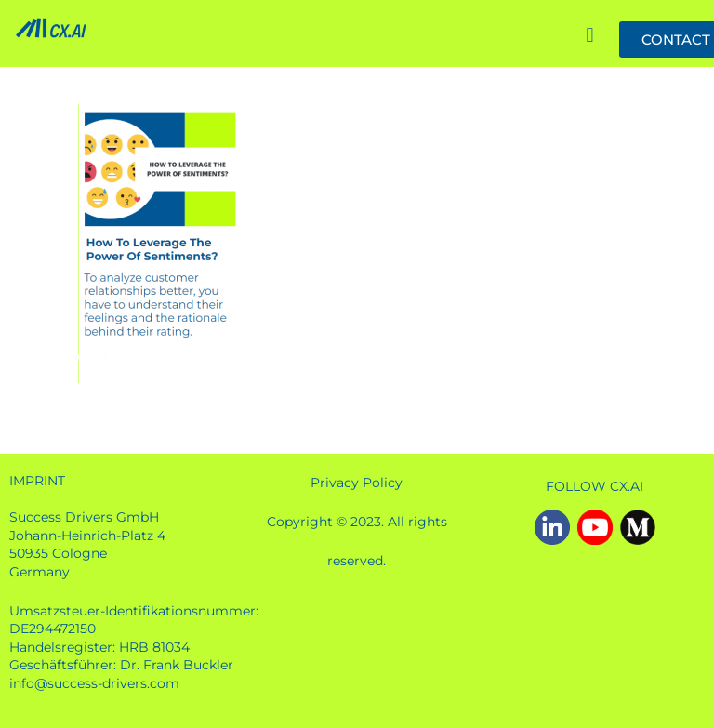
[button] (590, 37)
